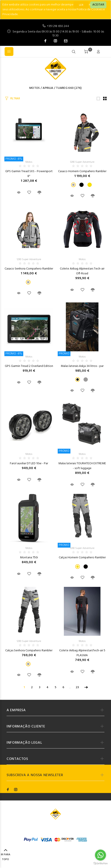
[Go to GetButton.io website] (100, 864)
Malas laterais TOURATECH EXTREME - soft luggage (82, 466)
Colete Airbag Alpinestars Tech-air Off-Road (82, 271)
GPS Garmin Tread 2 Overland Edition (29, 366)
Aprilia (48, 88)
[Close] (98, 5)
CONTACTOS (17, 759)
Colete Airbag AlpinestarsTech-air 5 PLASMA (82, 653)
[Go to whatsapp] (100, 855)
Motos (34, 88)
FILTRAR (15, 99)
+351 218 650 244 (58, 26)
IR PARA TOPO (6, 855)
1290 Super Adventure (82, 162)
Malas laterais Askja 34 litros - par (82, 366)
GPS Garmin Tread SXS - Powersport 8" (29, 174)
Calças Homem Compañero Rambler (82, 558)
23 (77, 687)
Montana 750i (29, 558)
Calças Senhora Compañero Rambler (29, 651)
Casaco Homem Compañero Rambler (82, 171)
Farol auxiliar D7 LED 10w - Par (29, 463)
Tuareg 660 (65, 88)
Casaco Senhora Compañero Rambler (29, 269)
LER (81, 5)
